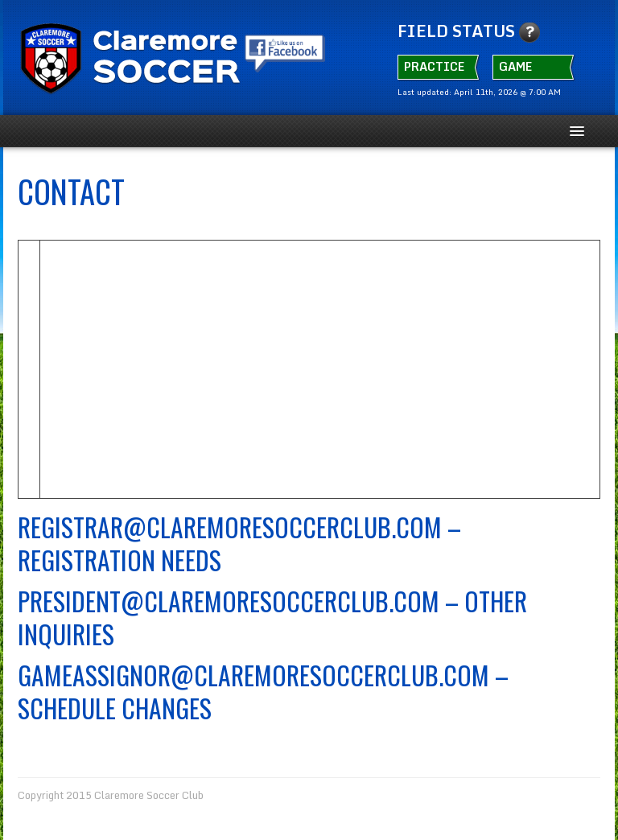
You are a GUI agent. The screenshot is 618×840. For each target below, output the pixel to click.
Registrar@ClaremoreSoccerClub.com (230, 527)
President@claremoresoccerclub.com (229, 601)
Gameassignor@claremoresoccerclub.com (253, 675)
